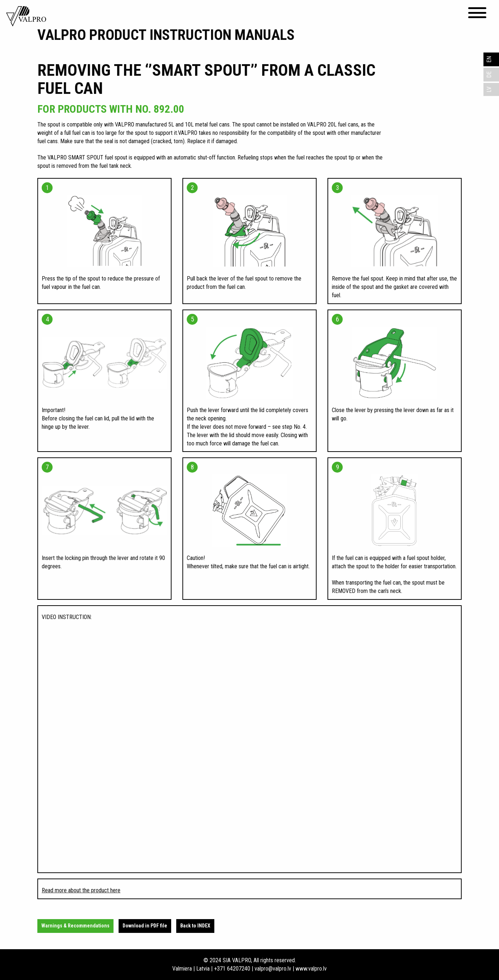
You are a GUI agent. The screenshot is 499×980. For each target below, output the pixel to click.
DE (489, 75)
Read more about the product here (81, 890)
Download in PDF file (145, 926)
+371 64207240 (232, 969)
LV (489, 90)
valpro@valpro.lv (273, 969)
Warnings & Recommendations (75, 926)
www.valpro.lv (311, 969)
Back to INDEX (195, 926)
